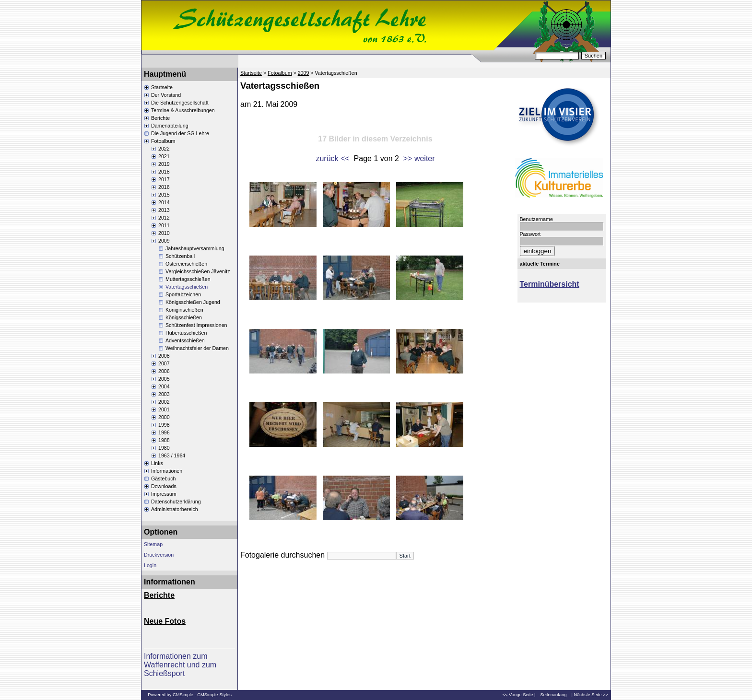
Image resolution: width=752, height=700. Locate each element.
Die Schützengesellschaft (180, 103)
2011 (164, 225)
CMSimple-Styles (214, 695)
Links (157, 463)
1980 (164, 448)
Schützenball (180, 256)
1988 (164, 440)
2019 (164, 164)
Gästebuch (164, 478)
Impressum (164, 494)
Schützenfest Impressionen (196, 325)
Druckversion (159, 555)
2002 (164, 402)
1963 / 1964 (172, 455)
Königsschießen (184, 317)
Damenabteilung (170, 126)
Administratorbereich (175, 509)
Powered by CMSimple (170, 695)
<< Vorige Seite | (519, 695)
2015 (164, 195)
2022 (164, 149)
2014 (164, 202)
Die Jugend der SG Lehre (180, 133)
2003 (164, 394)
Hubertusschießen (186, 333)
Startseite (162, 87)
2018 (164, 172)
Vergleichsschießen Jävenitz (198, 271)
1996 (164, 432)
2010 (164, 233)
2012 (164, 218)
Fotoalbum (163, 141)
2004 (164, 386)
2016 (164, 187)
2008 (164, 356)
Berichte (160, 118)
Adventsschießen (185, 340)
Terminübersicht (550, 284)
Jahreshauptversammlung (195, 248)
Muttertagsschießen (188, 279)
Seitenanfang (553, 695)
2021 (164, 156)
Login (150, 565)
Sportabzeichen (183, 294)
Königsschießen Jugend (193, 302)
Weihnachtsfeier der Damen (197, 348)
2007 (164, 363)
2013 (164, 210)
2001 (164, 409)
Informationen (167, 471)
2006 (164, 371)
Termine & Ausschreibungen (183, 110)
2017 (164, 179)
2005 (164, 379)
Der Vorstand (166, 95)
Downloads (164, 486)
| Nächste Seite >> (590, 695)
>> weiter (419, 158)
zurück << (332, 158)
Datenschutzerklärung (176, 502)
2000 (164, 417)
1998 (164, 425)
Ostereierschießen (186, 264)
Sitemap (153, 544)
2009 (164, 241)
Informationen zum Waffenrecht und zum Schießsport (180, 665)
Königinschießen (184, 310)
